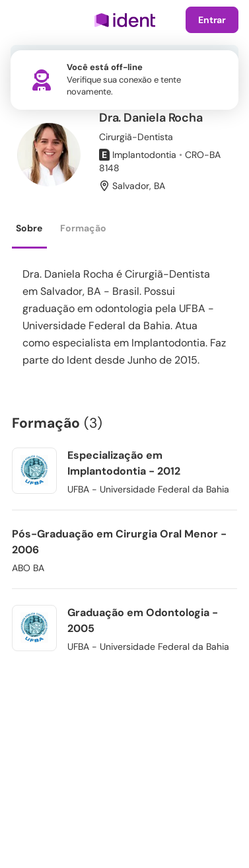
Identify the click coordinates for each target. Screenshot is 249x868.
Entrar (212, 20)
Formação (83, 228)
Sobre (29, 228)
